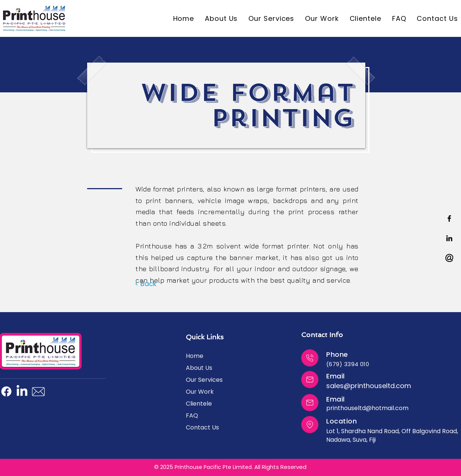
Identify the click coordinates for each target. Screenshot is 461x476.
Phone (337, 354)
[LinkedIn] (22, 391)
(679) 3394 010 (348, 364)
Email (336, 376)
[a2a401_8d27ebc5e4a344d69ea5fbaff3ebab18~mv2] (449, 258)
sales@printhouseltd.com (369, 386)
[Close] (310, 358)
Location (341, 421)
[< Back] (145, 284)
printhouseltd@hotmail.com (367, 408)
